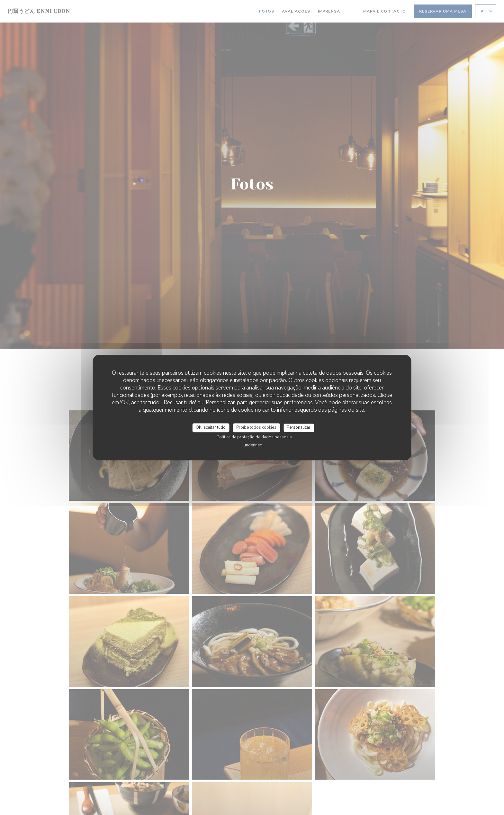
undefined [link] (253, 445)
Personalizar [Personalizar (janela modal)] (299, 427)
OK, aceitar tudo (211, 427)
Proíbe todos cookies (256, 427)
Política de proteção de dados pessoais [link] (254, 437)
